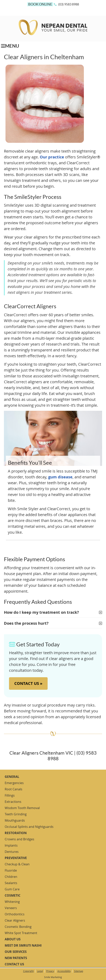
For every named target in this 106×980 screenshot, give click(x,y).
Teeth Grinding (16, 814)
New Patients (16, 958)
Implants (11, 845)
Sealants (11, 883)
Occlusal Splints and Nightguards (29, 827)
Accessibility (64, 971)
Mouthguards (15, 820)
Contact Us (14, 964)
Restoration (16, 833)
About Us (13, 939)
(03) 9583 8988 (69, 4)
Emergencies (14, 783)
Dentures (12, 852)
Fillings (10, 795)
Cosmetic (13, 895)
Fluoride (11, 870)
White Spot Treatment (21, 933)
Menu (10, 46)
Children (11, 877)
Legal (40, 971)
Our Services (16, 952)
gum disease (60, 477)
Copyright (28, 971)
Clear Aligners (15, 920)
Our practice (52, 157)
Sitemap (79, 971)
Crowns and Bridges (19, 839)
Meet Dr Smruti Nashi (23, 945)
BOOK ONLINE (40, 4)
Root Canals (14, 789)
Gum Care (12, 889)
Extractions (13, 802)
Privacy (50, 971)
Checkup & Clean (17, 864)
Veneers (11, 908)
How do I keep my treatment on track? (41, 612)
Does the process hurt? (26, 623)
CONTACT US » (28, 683)
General (12, 777)
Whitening (12, 902)
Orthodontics (15, 914)
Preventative (16, 858)
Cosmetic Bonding (18, 927)
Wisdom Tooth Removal (22, 808)
